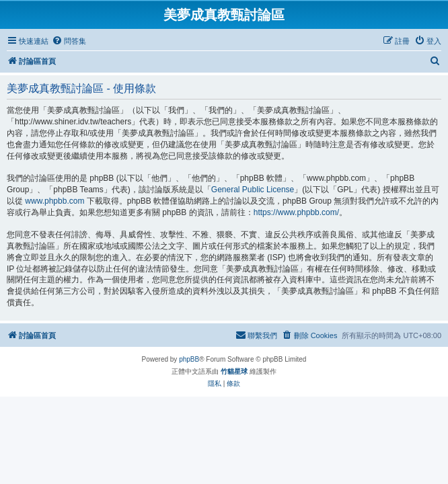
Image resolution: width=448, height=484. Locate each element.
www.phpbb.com (54, 201)
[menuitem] (69, 41)
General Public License (253, 190)
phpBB (189, 359)
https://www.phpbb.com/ (296, 212)
